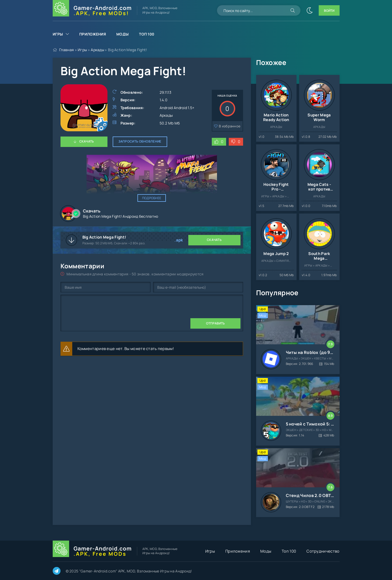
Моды (122, 34)
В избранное (230, 126)
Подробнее (152, 198)
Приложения (93, 34)
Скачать (87, 141)
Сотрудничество (323, 551)
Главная (67, 50)
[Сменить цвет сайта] (310, 10)
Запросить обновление (140, 141)
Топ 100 (147, 34)
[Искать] (293, 10)
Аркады (97, 50)
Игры (58, 34)
